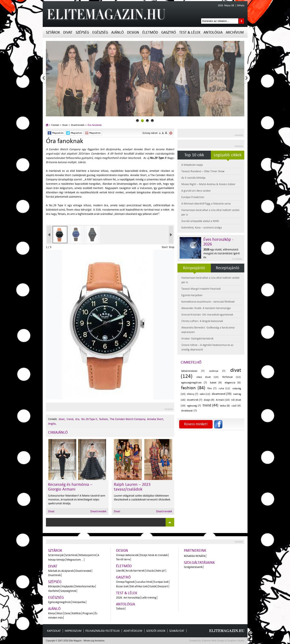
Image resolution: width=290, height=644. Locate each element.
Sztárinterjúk (56, 555)
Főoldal (55, 125)
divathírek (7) (195, 400)
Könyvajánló (194, 268)
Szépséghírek (68, 591)
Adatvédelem (133, 631)
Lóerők (120, 571)
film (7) (212, 388)
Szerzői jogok (156, 631)
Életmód (150, 32)
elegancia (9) (233, 383)
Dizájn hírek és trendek (154, 555)
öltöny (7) (193, 394)
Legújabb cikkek (228, 155)
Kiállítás (76, 613)
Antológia (213, 32)
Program (88, 613)
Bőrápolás (54, 586)
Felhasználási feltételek (103, 631)
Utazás (150, 571)
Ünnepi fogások (125, 582)
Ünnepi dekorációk (127, 555)
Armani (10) (223, 400)
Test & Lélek (190, 32)
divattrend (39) (222, 394)
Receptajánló (228, 268)
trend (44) (210, 405)
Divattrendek (78, 125)
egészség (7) (194, 406)
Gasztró (169, 32)
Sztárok (53, 32)
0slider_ (137, 121)
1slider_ (142, 121)
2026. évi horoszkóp (128, 598)
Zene (67, 613)
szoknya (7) (217, 371)
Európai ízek (161, 582)
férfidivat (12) (231, 377)
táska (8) (225, 406)
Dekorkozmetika (85, 586)
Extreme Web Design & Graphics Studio (223, 641)
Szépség (82, 32)
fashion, (104, 419)
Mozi (60, 613)
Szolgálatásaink (193, 567)
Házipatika (79, 602)
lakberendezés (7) (193, 371)
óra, (78, 419)
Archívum (235, 32)
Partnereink (195, 551)
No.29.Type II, (90, 419)
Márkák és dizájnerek (61, 571)
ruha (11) (224, 388)
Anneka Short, (156, 419)
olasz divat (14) (207, 377)
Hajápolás (68, 586)
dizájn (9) (209, 400)
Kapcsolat (54, 631)
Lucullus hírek (144, 582)
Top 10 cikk (194, 155)
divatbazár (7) (189, 411)
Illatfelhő (53, 591)
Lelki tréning (149, 598)
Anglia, (52, 424)
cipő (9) (236, 406)
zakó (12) (205, 394)
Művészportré (87, 555)
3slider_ (152, 121)
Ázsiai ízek (122, 586)
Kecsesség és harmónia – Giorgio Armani (70, 487)
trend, (70, 419)
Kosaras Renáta (195, 556)
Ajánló (118, 32)
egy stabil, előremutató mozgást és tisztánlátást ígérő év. (221, 253)
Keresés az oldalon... (241, 21)
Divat (68, 32)
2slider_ (147, 121)
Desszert (163, 586)
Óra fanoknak (95, 125)
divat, (62, 419)
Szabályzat (177, 631)
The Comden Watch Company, (128, 419)
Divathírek (54, 575)
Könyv (52, 613)
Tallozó (120, 609)
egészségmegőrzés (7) (194, 383)
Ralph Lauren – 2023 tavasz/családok (132, 487)
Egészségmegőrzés (60, 602)
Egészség (100, 32)
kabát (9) (216, 383)
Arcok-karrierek (135, 571)
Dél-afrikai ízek (139, 586)
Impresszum (73, 631)
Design (133, 32)
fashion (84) (193, 388)
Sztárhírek (71, 555)
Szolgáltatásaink (199, 563)
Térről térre (123, 559)
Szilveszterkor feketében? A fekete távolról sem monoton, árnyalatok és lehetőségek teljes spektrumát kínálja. (77, 499)
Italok (153, 586)
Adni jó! (161, 571)
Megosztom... (75, 560)
